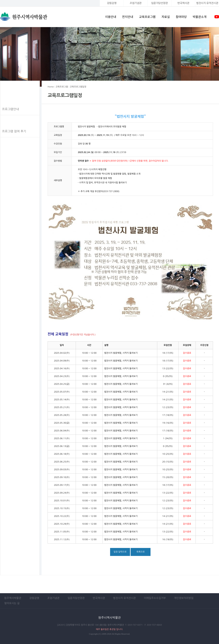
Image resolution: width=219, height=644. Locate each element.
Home (51, 87)
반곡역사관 (183, 3)
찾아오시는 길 (12, 603)
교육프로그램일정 (13, 120)
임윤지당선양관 (159, 3)
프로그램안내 (10, 109)
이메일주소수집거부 (155, 598)
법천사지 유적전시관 (124, 598)
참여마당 (181, 17)
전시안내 (128, 17)
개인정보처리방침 (184, 598)
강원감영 (112, 3)
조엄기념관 (135, 3)
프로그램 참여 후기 (14, 131)
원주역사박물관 (13, 598)
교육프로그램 (147, 17)
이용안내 (111, 17)
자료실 (166, 17)
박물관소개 (200, 17)
